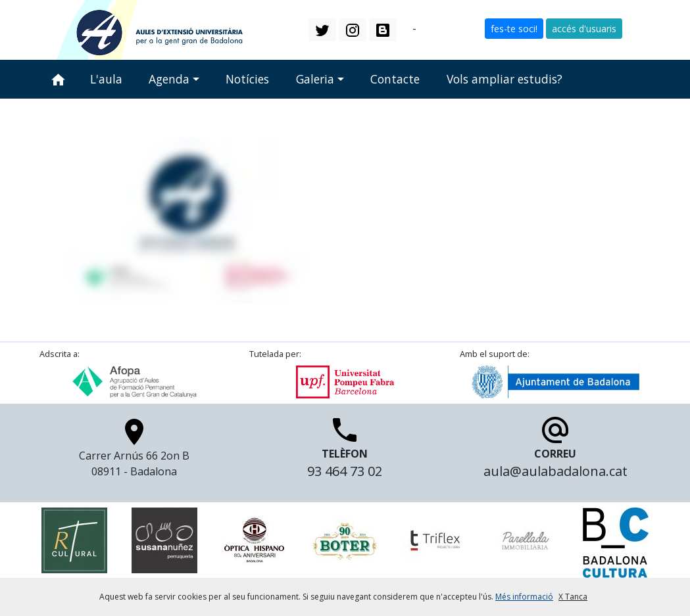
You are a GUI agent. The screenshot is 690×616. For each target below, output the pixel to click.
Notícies (247, 79)
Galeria (315, 79)
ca (405, 29)
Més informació (524, 597)
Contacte (395, 79)
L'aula (106, 79)
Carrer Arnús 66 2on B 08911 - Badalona (134, 452)
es (425, 29)
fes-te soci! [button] (514, 29)
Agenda (169, 79)
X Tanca (573, 597)
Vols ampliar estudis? (505, 79)
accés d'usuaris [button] (584, 29)
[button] (322, 30)
